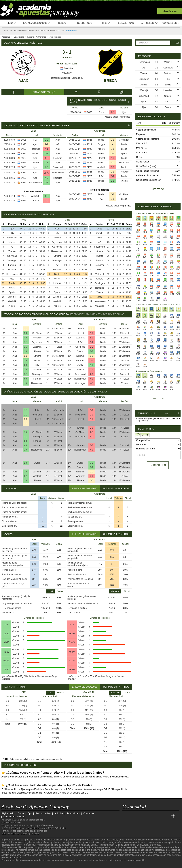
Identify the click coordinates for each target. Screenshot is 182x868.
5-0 (113, 167)
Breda (110, 81)
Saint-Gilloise (58, 173)
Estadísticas (128, 23)
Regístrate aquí (37, 820)
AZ (58, 144)
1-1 (113, 140)
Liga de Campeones (126, 845)
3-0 (26, 351)
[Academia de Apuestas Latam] (160, 816)
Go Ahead (58, 167)
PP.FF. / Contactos (57, 828)
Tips (106, 23)
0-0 (113, 163)
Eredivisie (67, 68)
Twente (124, 181)
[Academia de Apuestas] (153, 816)
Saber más (71, 31)
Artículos (150, 23)
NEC (12, 279)
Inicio (11, 23)
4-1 (47, 149)
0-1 (47, 154)
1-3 (156, 79)
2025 (89, 144)
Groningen (124, 140)
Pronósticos (84, 23)
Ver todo (158, 189)
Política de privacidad (37, 831)
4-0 (47, 178)
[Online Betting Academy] (146, 816)
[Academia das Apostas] (132, 816)
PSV (35, 140)
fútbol (97, 840)
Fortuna (12, 265)
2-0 (47, 167)
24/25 (90, 112)
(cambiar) (143, 421)
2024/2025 (67, 73)
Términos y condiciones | (14, 831)
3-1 (26, 374)
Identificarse (170, 11)
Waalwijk (101, 167)
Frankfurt (35, 149)
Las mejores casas (37, 23)
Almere (35, 163)
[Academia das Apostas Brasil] (139, 816)
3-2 (113, 176)
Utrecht (35, 201)
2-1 (113, 112)
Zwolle (35, 154)
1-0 (113, 158)
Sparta (124, 154)
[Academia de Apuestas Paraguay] (126, 816)
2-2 (47, 144)
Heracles (58, 178)
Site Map (6, 823)
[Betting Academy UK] (166, 816)
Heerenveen (12, 274)
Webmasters (48, 825)
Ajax (23, 81)
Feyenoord (124, 163)
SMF (19, 823)
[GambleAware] (11, 865)
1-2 (47, 158)
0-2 (47, 140)
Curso (62, 23)
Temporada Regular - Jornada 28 (67, 78)
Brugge (101, 144)
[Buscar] (176, 43)
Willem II (35, 196)
